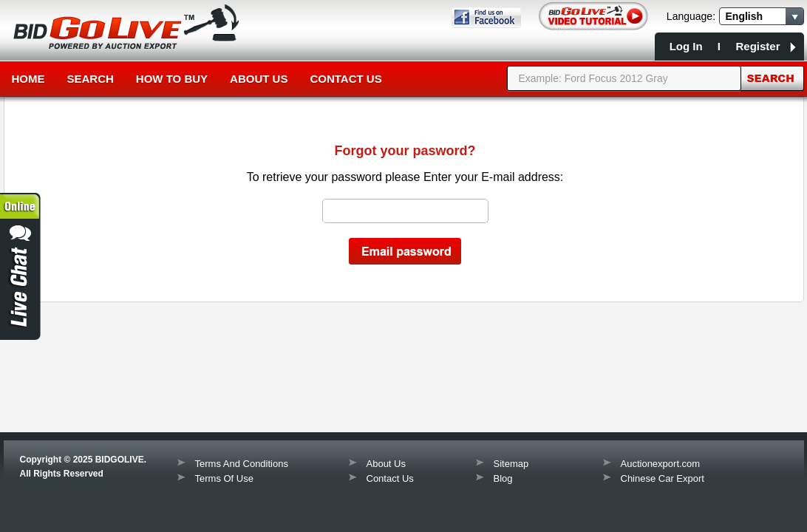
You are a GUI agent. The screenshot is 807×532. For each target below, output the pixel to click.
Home (28, 79)
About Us (259, 79)
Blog (503, 478)
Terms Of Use (224, 478)
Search (91, 79)
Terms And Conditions (242, 464)
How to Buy (172, 79)
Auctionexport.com (661, 464)
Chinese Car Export (663, 478)
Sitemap (511, 464)
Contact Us (345, 79)
